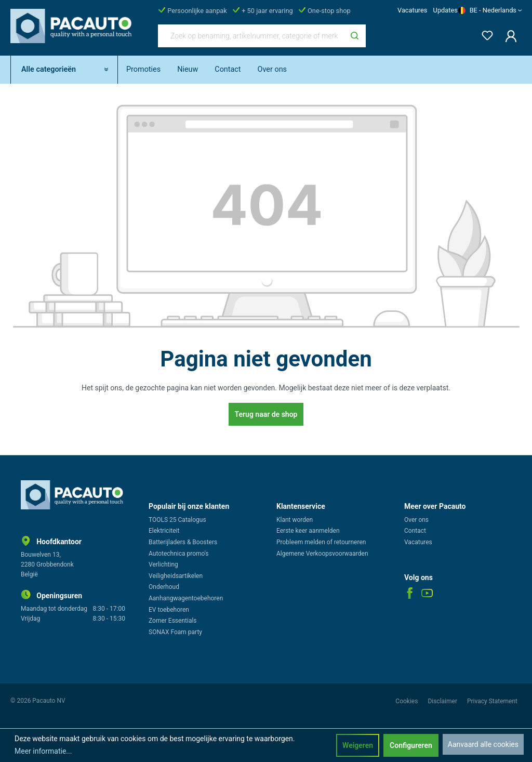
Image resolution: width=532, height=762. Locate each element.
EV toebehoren (169, 610)
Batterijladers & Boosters (183, 542)
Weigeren (358, 745)
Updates (445, 10)
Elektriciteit (164, 531)
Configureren (411, 745)
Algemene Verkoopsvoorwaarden (322, 554)
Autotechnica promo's (178, 554)
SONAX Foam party (175, 632)
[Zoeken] (355, 36)
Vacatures (412, 10)
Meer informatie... (43, 751)
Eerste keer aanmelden (308, 531)
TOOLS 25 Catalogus (177, 520)
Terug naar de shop (266, 414)
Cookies (407, 701)
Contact (415, 531)
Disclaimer (443, 701)
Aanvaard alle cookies (483, 744)
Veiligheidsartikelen (176, 576)
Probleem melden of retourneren (321, 542)
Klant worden (295, 520)
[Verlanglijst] (484, 34)
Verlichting (163, 564)
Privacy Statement (492, 701)
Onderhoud (164, 587)
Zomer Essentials (173, 621)
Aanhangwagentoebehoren (186, 598)
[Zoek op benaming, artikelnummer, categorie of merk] (251, 36)
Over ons (416, 520)
